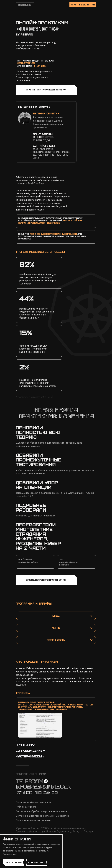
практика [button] (25, 745)
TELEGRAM (32, 781)
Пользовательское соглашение (33, 820)
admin (72, 628)
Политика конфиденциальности (33, 802)
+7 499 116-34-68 (37, 792)
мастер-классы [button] (30, 756)
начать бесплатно (83, 5)
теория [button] (23, 693)
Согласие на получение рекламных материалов (42, 816)
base (73, 616)
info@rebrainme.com (43, 786)
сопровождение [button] (30, 751)
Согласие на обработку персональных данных (41, 811)
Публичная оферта (26, 807)
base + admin (70, 640)
